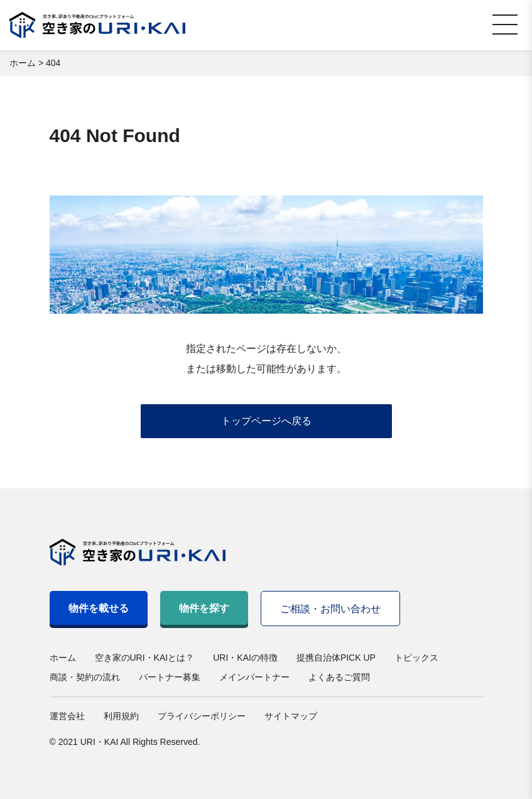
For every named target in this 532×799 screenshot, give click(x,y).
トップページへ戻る (266, 421)
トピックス (416, 658)
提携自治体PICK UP (336, 658)
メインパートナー (254, 677)
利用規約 (121, 716)
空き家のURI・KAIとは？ (145, 658)
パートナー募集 (170, 677)
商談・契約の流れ (85, 677)
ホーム (63, 658)
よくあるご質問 (339, 677)
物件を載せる (99, 608)
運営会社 (67, 716)
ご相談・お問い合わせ (330, 609)
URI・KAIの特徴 (245, 658)
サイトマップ (291, 716)
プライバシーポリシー (202, 716)
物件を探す (204, 608)
